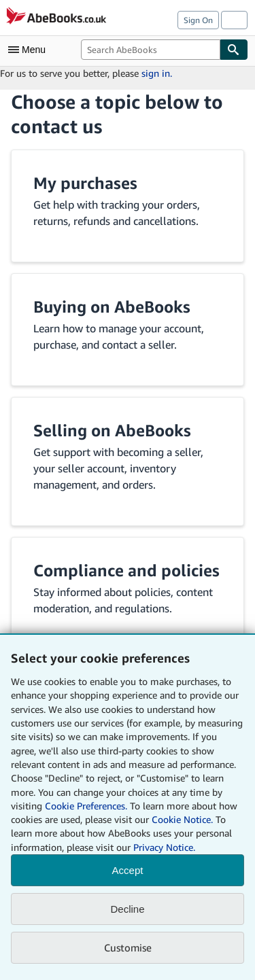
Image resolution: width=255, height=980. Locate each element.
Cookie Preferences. (86, 806)
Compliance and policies (126, 570)
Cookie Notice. (182, 819)
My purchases (85, 183)
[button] (128, 206)
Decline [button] (127, 909)
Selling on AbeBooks (112, 430)
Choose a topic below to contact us (117, 114)
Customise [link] (128, 947)
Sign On (198, 20)
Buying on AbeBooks (112, 307)
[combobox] (151, 50)
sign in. (157, 73)
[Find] (234, 50)
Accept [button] (128, 870)
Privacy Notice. (164, 847)
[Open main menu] (30, 50)
